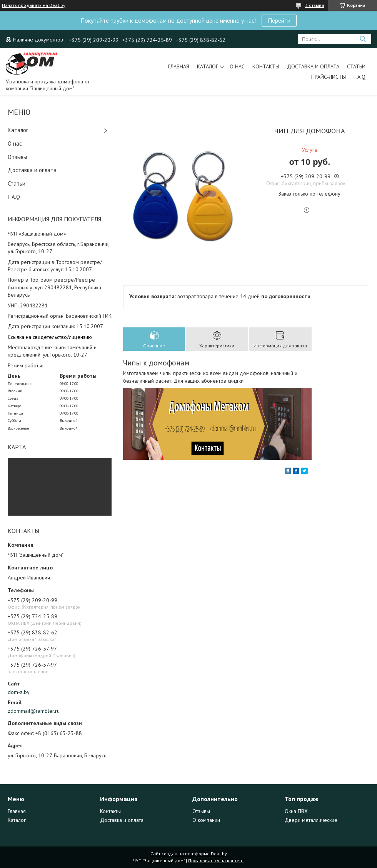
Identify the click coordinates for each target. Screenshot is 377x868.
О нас (237, 66)
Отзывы (17, 157)
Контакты (266, 66)
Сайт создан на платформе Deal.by (189, 854)
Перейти (279, 20)
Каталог (208, 66)
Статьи (356, 66)
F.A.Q (359, 77)
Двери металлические (311, 820)
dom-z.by (19, 692)
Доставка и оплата (313, 66)
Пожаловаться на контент (216, 861)
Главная (179, 66)
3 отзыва (315, 5)
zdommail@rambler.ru (34, 711)
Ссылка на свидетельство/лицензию (50, 337)
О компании (206, 820)
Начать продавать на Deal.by (34, 5)
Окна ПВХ (296, 811)
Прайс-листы (329, 77)
